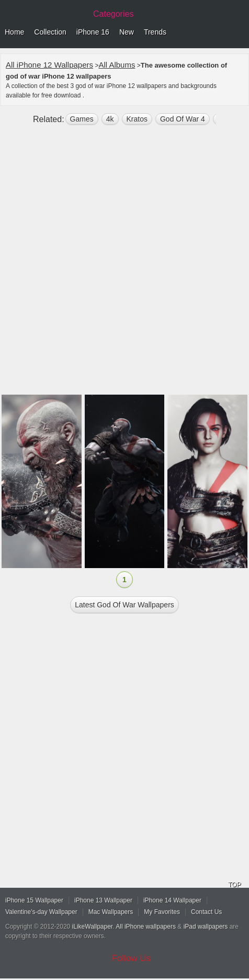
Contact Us (206, 912)
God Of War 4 (183, 119)
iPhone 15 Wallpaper (34, 900)
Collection (50, 32)
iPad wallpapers (206, 927)
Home (14, 32)
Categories (113, 14)
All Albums (117, 65)
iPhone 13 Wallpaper (103, 900)
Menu (239, 32)
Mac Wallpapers (111, 912)
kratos (137, 119)
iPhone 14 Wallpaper (172, 900)
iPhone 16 (93, 32)
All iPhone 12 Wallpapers (49, 65)
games (82, 119)
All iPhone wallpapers (146, 927)
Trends (155, 32)
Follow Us (132, 958)
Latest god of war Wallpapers (124, 605)
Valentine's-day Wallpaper (41, 912)
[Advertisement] (124, 264)
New (127, 32)
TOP (234, 885)
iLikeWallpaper (93, 927)
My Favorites (162, 912)
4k (110, 119)
